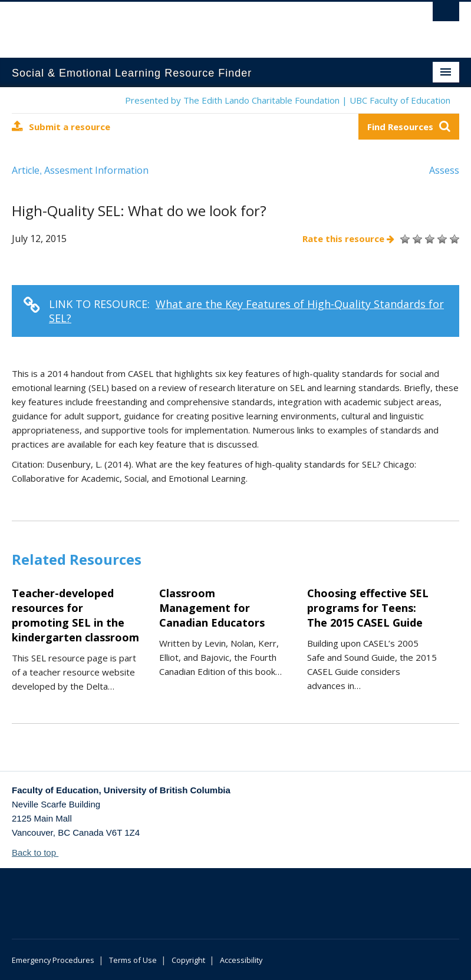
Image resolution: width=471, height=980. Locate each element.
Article (26, 170)
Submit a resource (61, 126)
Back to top (39, 852)
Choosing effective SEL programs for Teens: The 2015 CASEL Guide (368, 608)
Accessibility (241, 960)
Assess (444, 170)
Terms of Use (133, 960)
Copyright (188, 960)
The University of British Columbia (202, 24)
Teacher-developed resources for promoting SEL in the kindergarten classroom (75, 615)
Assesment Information (96, 170)
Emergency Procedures (53, 960)
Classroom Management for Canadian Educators (212, 608)
